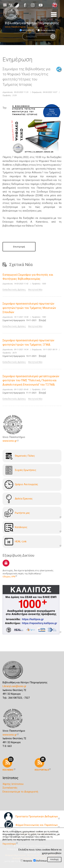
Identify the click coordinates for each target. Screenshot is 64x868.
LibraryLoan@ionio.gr (14, 686)
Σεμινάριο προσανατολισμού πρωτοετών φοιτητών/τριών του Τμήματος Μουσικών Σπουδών (29, 308)
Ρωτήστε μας (17, 513)
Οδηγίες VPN (9, 577)
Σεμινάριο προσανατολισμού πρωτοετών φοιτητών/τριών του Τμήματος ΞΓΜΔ (28, 343)
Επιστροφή (19, 247)
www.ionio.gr (10, 441)
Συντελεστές (10, 788)
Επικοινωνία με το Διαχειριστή (20, 792)
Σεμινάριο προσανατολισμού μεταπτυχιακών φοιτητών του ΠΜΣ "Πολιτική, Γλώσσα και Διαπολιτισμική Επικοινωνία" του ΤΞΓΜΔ (31, 381)
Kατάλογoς (16, 527)
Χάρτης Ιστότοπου (13, 784)
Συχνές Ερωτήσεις (20, 470)
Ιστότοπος (27, 30)
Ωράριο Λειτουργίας (21, 485)
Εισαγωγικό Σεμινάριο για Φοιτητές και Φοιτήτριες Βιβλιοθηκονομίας (28, 277)
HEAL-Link (16, 542)
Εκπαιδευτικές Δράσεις (14, 290)
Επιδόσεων (42, 861)
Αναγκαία (28, 861)
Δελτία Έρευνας (19, 499)
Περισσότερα (9, 844)
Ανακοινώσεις (46, 30)
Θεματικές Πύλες (20, 456)
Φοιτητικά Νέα (35, 290)
